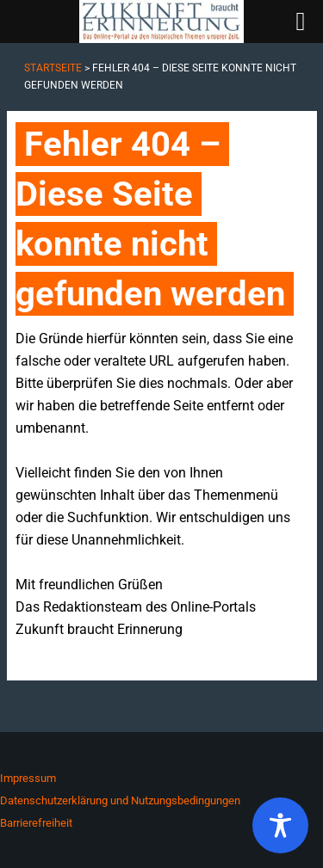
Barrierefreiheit (36, 823)
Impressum (28, 778)
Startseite (53, 68)
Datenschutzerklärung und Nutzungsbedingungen (120, 800)
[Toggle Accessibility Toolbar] (280, 825)
